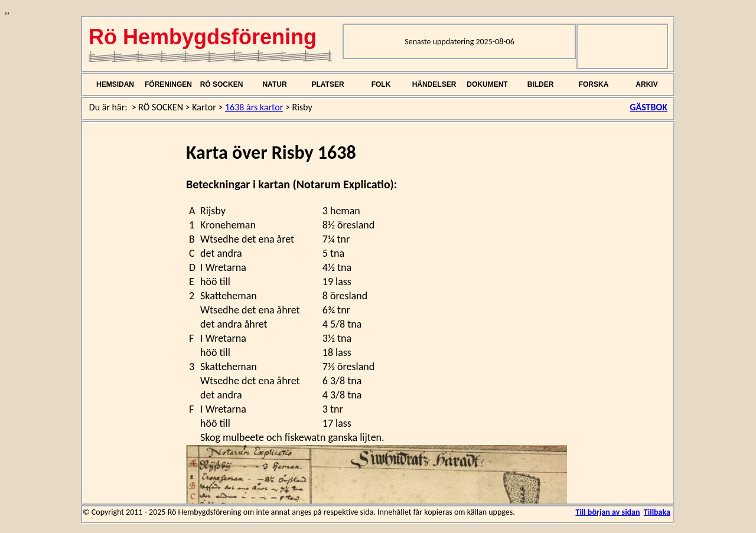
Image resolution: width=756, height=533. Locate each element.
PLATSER (328, 84)
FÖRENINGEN (168, 84)
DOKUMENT (487, 84)
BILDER (541, 84)
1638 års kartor (254, 107)
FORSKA (594, 84)
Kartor (204, 107)
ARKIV (646, 84)
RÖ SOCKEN (222, 84)
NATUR (274, 84)
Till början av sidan (607, 512)
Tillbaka (657, 512)
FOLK (381, 84)
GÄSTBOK (649, 107)
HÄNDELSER (434, 84)
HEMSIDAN (115, 84)
